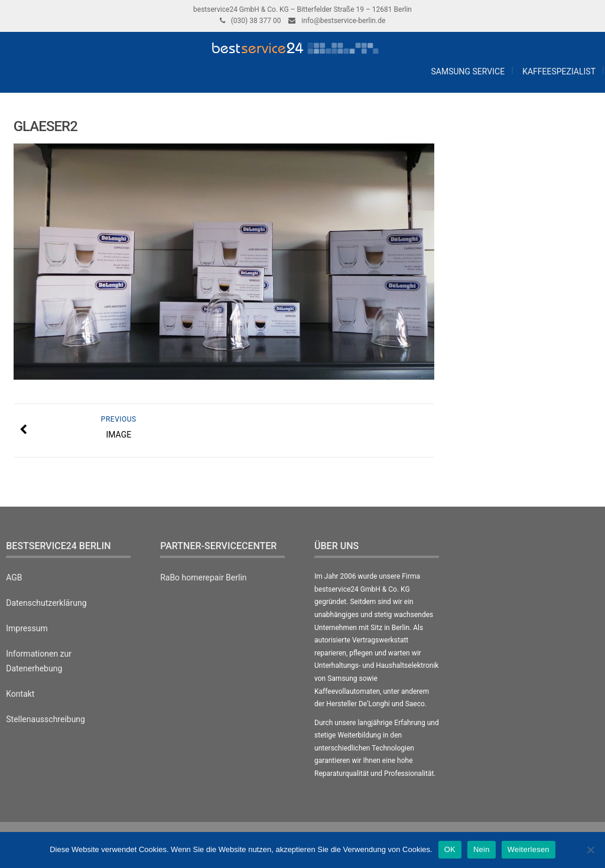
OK (450, 849)
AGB (14, 577)
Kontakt (20, 694)
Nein (482, 849)
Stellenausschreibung (45, 719)
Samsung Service (467, 71)
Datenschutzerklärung (46, 603)
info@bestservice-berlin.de (343, 21)
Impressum (27, 628)
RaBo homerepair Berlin (203, 577)
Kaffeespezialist (559, 71)
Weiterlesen (528, 849)
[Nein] (590, 850)
